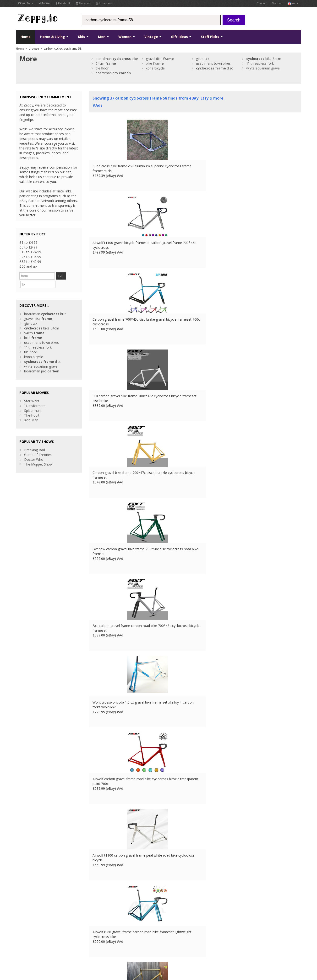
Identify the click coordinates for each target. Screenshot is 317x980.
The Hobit (32, 406)
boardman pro (113, 73)
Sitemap (277, 3)
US (114, 950)
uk (293, 3)
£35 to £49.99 (30, 262)
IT (108, 950)
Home (26, 37)
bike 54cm (264, 59)
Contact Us (98, 916)
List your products (103, 926)
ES (102, 950)
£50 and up (28, 266)
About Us (96, 911)
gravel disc (160, 59)
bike (155, 63)
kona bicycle (155, 68)
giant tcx (203, 59)
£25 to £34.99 (30, 257)
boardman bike (117, 59)
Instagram (104, 3)
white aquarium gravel (263, 68)
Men (103, 37)
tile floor (102, 68)
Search (234, 20)
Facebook (63, 3)
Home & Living (54, 37)
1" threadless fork (260, 63)
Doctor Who (34, 450)
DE (95, 950)
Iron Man (31, 411)
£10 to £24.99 (30, 252)
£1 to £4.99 (28, 242)
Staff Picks (212, 37)
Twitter (45, 3)
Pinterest (83, 3)
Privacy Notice (51, 950)
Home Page (98, 921)
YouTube (26, 3)
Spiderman (32, 401)
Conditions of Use (27, 950)
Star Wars (32, 392)
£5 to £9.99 (28, 247)
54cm (106, 63)
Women (127, 37)
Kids (83, 37)
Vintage (153, 37)
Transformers (35, 396)
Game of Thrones (38, 445)
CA (121, 950)
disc (214, 68)
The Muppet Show (38, 455)
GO (65, 276)
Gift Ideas (181, 37)
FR (89, 950)
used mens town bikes (213, 63)
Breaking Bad (35, 441)
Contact (262, 3)
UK (82, 950)
